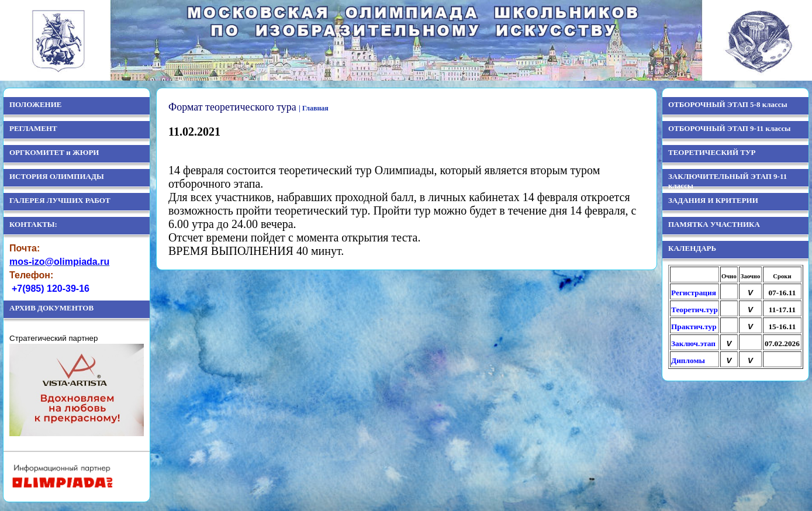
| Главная (314, 108)
